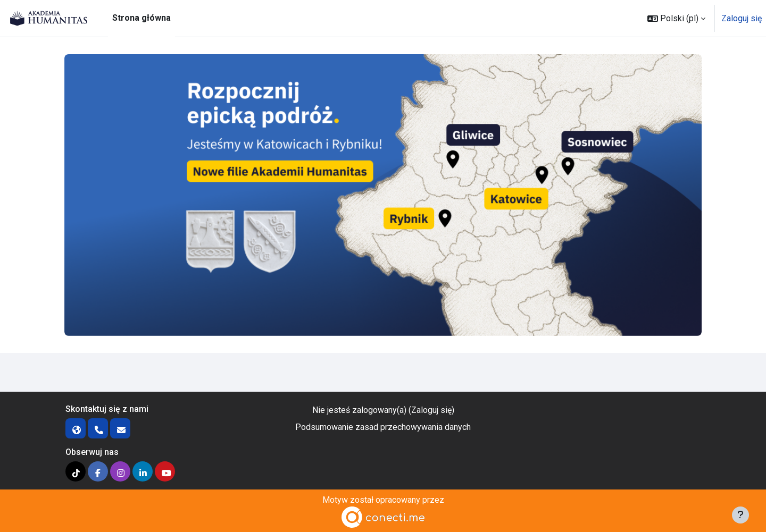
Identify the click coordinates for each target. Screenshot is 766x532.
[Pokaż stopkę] (740, 515)
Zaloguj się (742, 18)
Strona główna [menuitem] (141, 18)
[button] (676, 18)
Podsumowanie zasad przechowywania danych (383, 427)
